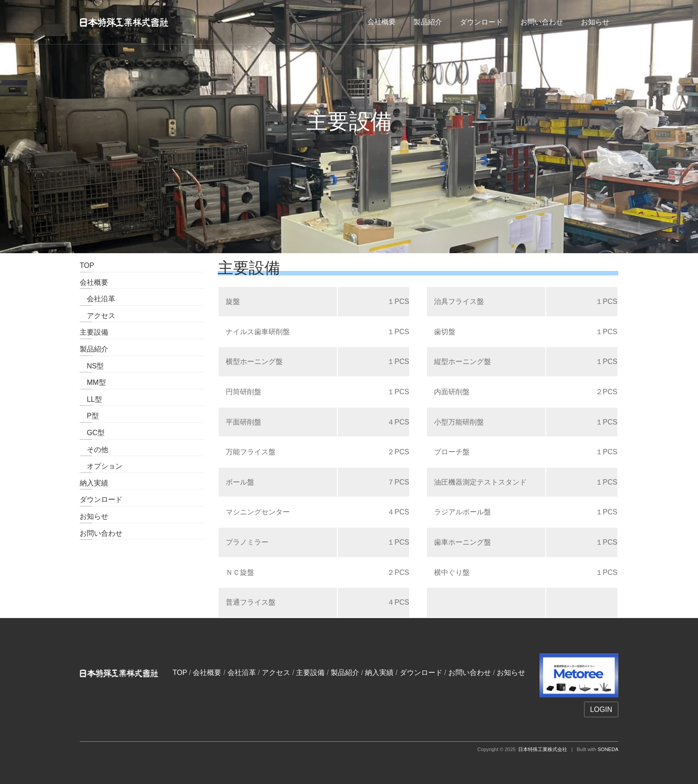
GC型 (92, 433)
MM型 (93, 382)
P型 (89, 416)
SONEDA (608, 749)
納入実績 (94, 483)
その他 (94, 450)
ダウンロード (481, 22)
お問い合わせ (542, 22)
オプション (101, 466)
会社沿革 (97, 299)
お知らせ (595, 22)
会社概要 (94, 282)
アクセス (97, 316)
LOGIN (601, 709)
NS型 (92, 366)
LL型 (91, 399)
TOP (87, 265)
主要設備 (94, 332)
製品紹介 (428, 22)
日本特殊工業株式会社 (543, 749)
